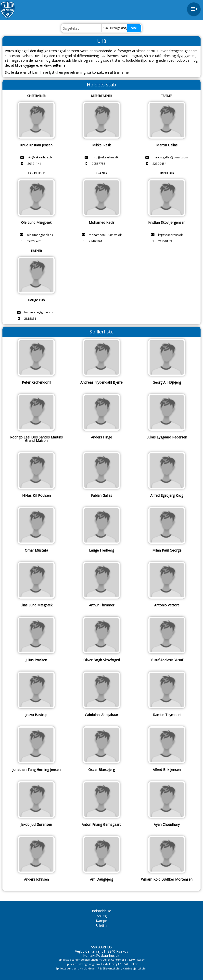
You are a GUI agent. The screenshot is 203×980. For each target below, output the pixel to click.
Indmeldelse (101, 911)
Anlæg (102, 916)
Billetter (101, 926)
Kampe (101, 921)
